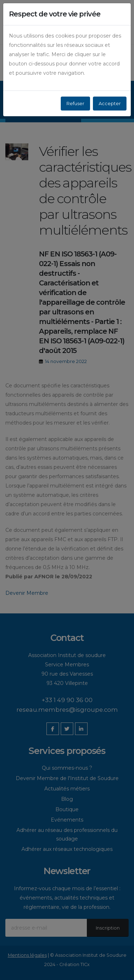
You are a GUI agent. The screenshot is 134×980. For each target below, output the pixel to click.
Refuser (75, 104)
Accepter (110, 104)
